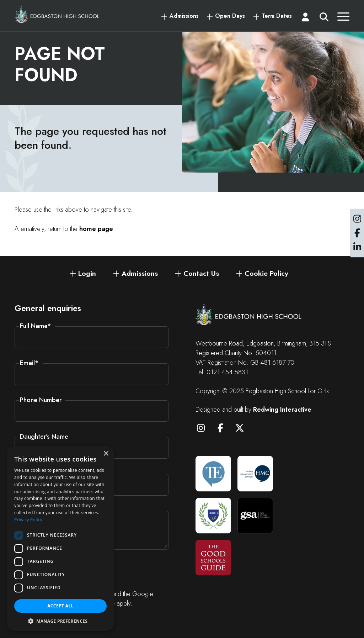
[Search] (324, 19)
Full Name (36, 326)
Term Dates (277, 16)
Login (87, 273)
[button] (60, 621)
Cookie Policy (266, 273)
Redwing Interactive (282, 410)
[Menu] (343, 19)
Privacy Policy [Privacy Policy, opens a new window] (28, 520)
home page (96, 229)
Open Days (230, 16)
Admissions (184, 16)
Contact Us (201, 273)
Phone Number (41, 400)
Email (29, 363)
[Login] (305, 19)
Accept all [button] (60, 606)
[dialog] (60, 539)
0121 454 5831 (227, 372)
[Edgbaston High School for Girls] (57, 15)
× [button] (106, 454)
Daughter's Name (44, 437)
